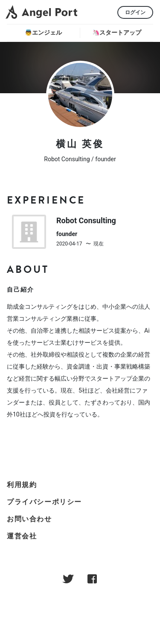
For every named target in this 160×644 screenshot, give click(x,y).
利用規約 (22, 485)
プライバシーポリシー (44, 502)
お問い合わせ (29, 519)
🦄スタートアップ (117, 32)
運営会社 (22, 536)
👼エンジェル (43, 32)
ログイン (135, 12)
